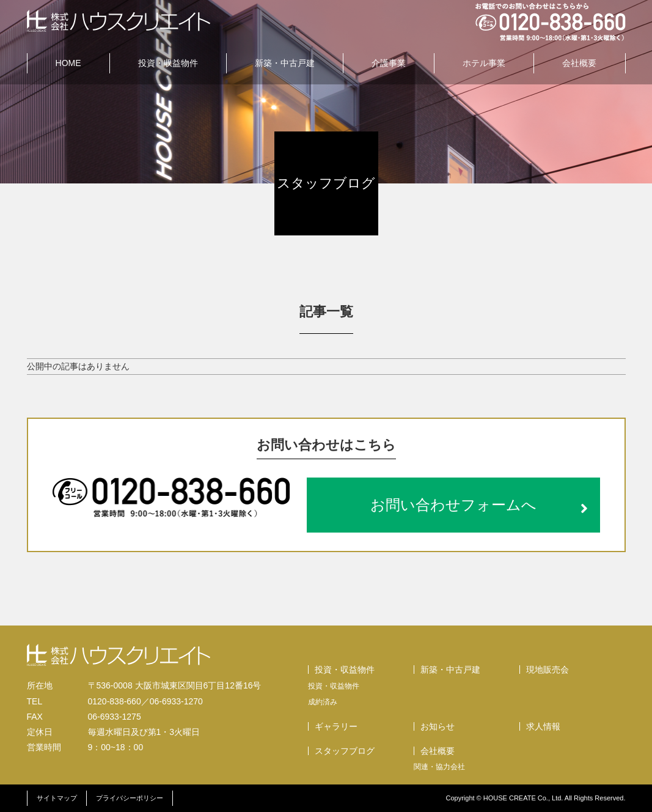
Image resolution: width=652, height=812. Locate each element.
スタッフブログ (345, 751)
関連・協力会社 (439, 767)
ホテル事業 (484, 63)
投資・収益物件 (168, 63)
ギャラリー (336, 726)
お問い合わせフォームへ (479, 505)
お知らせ (438, 726)
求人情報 (543, 726)
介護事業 (389, 63)
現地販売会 (548, 670)
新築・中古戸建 (285, 63)
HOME (68, 63)
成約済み (323, 702)
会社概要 (579, 63)
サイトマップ (57, 798)
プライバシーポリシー (130, 798)
